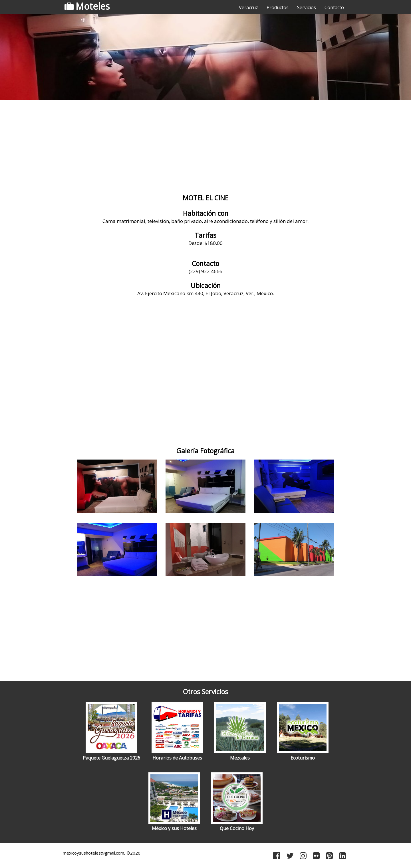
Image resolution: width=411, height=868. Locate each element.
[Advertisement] (205, 147)
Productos (278, 7)
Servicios (307, 7)
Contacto (334, 7)
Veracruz (248, 7)
